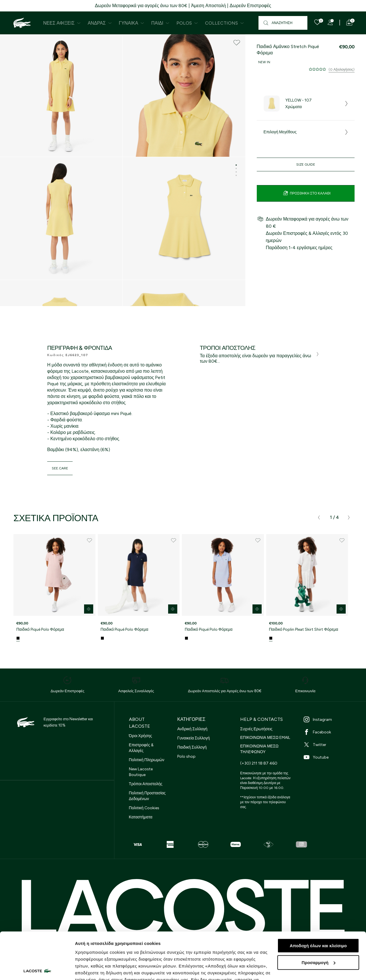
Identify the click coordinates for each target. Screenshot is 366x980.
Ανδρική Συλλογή (192, 729)
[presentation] (319, 517)
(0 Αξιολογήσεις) (342, 70)
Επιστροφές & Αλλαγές (141, 748)
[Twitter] (329, 745)
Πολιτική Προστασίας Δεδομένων (147, 796)
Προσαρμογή (319, 916)
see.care (60, 468)
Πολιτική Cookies (144, 808)
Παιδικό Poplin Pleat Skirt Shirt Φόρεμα (304, 629)
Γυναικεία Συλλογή (194, 738)
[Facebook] (329, 732)
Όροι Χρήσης (141, 736)
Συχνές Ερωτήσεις (256, 729)
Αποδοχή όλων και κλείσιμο (318, 899)
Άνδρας (100, 23)
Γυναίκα (132, 23)
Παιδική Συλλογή (192, 747)
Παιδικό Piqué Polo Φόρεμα (40, 629)
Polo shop (186, 756)
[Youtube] (329, 757)
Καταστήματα (141, 817)
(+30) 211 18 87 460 (259, 763)
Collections (224, 23)
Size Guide (306, 164)
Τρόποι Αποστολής (146, 784)
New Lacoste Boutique (141, 772)
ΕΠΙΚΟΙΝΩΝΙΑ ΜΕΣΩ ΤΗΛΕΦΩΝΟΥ (259, 749)
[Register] (330, 22)
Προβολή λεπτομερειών (100, 969)
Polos (187, 23)
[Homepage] (22, 23)
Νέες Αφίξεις (62, 23)
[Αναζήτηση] (283, 23)
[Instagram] (329, 719)
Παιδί (160, 23)
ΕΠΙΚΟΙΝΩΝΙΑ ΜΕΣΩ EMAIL (265, 738)
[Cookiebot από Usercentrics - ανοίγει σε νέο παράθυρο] (37, 969)
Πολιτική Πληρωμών (147, 760)
